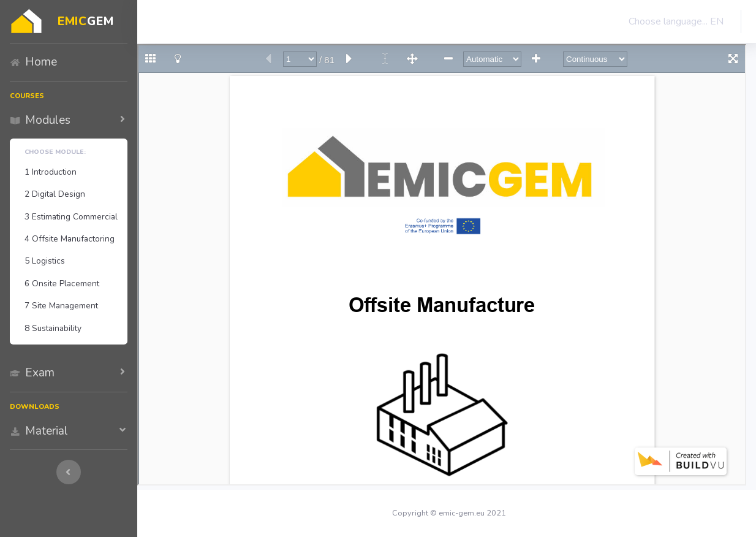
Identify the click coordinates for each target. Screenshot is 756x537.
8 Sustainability (53, 328)
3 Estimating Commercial (71, 217)
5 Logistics (45, 261)
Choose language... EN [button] (674, 21)
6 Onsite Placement (62, 284)
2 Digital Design (55, 194)
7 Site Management (61, 306)
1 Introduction (51, 172)
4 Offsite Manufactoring (70, 239)
